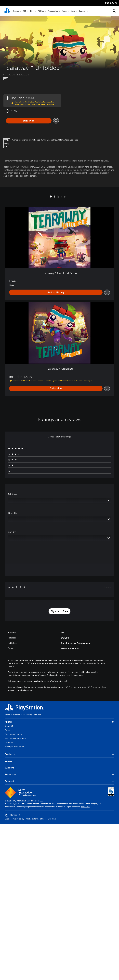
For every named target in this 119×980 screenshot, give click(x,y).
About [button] (59, 722)
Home (7, 715)
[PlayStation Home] (7, 11)
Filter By (12, 513)
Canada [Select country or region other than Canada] (13, 815)
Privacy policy (18, 819)
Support (83, 11)
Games (16, 11)
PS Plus (41, 11)
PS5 (25, 11)
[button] (59, 611)
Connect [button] (59, 781)
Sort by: (12, 532)
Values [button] (59, 761)
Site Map (52, 819)
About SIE (9, 726)
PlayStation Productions (15, 738)
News (64, 11)
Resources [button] (59, 774)
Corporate (9, 743)
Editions (12, 494)
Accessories (53, 11)
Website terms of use (36, 819)
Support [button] (59, 768)
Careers (8, 730)
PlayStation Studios (13, 734)
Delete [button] (107, 587)
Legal (7, 819)
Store (73, 11)
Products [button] (59, 754)
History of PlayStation (14, 747)
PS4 (32, 11)
